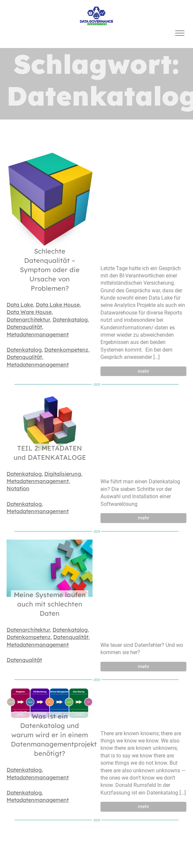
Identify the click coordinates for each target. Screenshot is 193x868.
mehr (144, 371)
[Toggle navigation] (180, 33)
